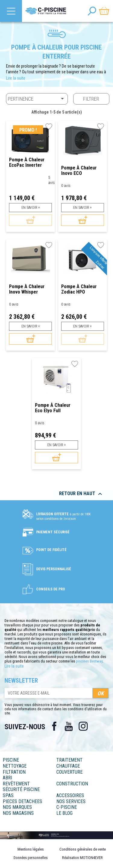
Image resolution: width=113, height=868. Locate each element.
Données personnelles (31, 858)
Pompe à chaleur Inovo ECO (79, 171)
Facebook (54, 726)
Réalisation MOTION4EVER (82, 858)
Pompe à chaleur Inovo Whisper (27, 289)
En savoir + (31, 208)
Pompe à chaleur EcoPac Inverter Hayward (27, 162)
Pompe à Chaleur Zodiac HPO (79, 289)
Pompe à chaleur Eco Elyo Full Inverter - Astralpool (56, 408)
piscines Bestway (89, 661)
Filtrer (91, 99)
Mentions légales (31, 849)
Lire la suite (16, 78)
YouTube (69, 726)
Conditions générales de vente (83, 849)
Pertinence (37, 99)
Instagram (83, 726)
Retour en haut (81, 494)
